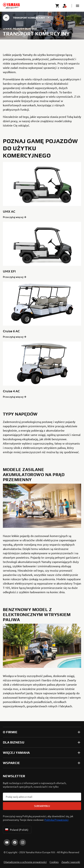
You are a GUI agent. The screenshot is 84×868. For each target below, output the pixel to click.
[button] (78, 6)
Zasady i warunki (71, 862)
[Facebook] (15, 842)
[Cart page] (57, 6)
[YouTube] (7, 842)
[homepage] (11, 6)
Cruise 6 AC (11, 331)
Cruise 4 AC (11, 391)
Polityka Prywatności (57, 820)
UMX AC (9, 211)
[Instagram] (23, 842)
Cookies (54, 862)
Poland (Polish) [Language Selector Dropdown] (16, 830)
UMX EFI (9, 271)
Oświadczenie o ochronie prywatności (25, 862)
